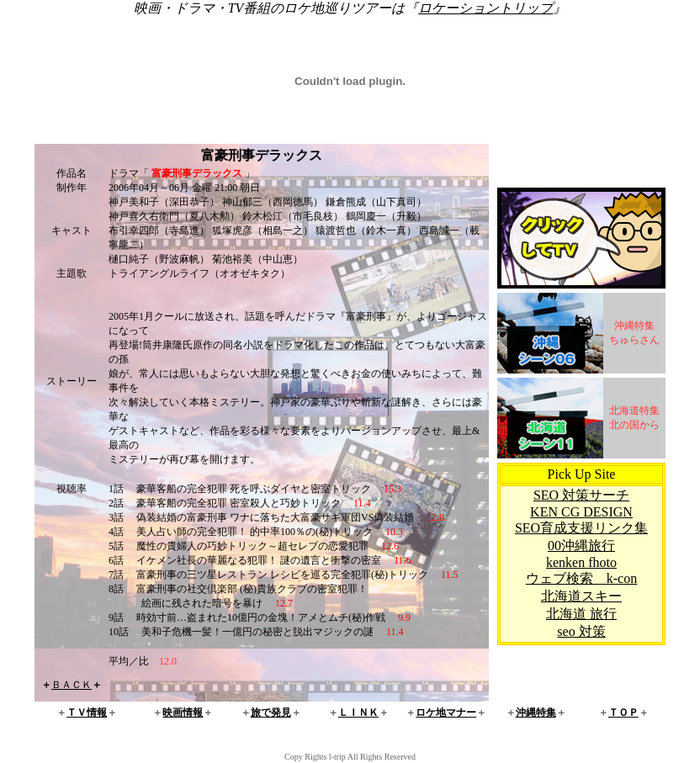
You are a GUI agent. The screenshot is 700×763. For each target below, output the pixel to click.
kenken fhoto (581, 562)
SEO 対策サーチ (581, 495)
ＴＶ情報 (87, 713)
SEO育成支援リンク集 (581, 528)
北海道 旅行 (581, 614)
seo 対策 (581, 631)
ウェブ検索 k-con (581, 578)
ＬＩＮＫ (358, 713)
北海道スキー (581, 596)
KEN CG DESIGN (581, 512)
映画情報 (183, 713)
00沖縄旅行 (581, 546)
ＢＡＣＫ (72, 685)
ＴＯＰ (623, 713)
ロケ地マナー (446, 713)
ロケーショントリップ (485, 8)
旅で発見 (271, 713)
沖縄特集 (536, 713)
